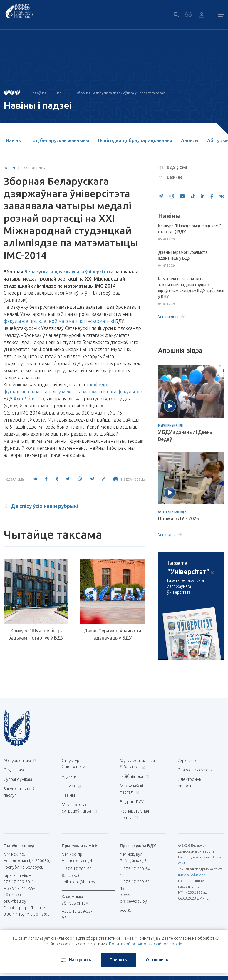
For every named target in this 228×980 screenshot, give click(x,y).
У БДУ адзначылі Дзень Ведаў (185, 436)
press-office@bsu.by (133, 898)
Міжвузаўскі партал (131, 789)
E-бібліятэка (134, 776)
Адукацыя (71, 776)
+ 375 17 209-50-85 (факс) (77, 872)
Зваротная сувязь (195, 770)
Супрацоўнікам (18, 779)
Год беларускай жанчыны (60, 140)
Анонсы (190, 140)
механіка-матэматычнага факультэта (102, 392)
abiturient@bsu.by (78, 882)
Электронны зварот (190, 783)
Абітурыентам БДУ (172, 512)
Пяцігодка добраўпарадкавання (135, 140)
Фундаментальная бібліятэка (137, 764)
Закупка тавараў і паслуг (20, 792)
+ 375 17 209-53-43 (135, 885)
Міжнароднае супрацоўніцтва (79, 808)
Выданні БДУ (132, 802)
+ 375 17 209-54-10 (135, 872)
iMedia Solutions (192, 875)
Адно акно (188, 761)
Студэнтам (14, 770)
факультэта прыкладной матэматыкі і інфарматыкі (59, 321)
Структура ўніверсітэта (73, 764)
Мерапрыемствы (171, 426)
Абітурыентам (19, 761)
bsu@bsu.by (15, 901)
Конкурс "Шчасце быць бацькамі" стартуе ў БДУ (36, 634)
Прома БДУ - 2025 (178, 518)
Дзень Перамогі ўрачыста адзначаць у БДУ (113, 634)
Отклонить (157, 960)
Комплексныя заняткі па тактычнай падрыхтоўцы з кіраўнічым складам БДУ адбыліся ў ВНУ (191, 288)
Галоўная (39, 93)
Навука (71, 786)
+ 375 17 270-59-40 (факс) (19, 892)
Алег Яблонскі (29, 399)
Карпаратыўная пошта (134, 814)
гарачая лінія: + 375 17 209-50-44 (20, 879)
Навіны (61, 93)
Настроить (75, 960)
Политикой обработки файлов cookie (146, 944)
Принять (118, 960)
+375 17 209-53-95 (77, 914)
